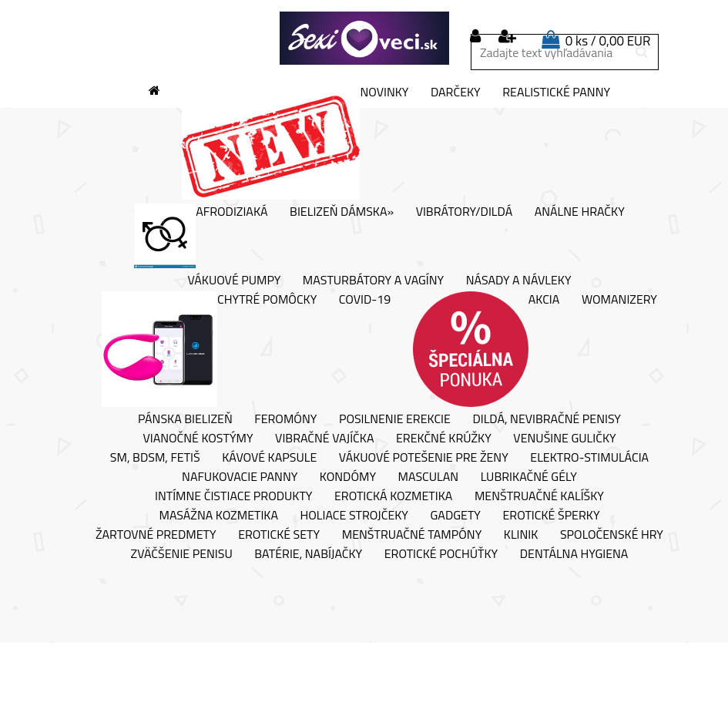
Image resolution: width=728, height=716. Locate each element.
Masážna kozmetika (218, 516)
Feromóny (285, 419)
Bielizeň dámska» (342, 212)
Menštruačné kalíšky (539, 496)
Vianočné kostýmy (198, 439)
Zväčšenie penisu (182, 554)
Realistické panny (556, 92)
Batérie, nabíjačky (308, 554)
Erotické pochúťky (441, 554)
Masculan (429, 477)
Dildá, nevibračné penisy (547, 419)
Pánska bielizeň (185, 419)
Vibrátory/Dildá (465, 212)
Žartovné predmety (156, 535)
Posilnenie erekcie (395, 419)
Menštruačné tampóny (412, 535)
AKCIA (486, 349)
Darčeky (456, 92)
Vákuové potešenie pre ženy (424, 458)
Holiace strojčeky (354, 516)
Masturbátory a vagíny (373, 281)
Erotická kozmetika (393, 496)
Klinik (521, 535)
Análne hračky (580, 212)
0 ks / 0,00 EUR (608, 41)
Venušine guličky (564, 439)
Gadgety (456, 516)
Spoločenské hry (612, 535)
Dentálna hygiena (574, 554)
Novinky (295, 142)
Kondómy (348, 477)
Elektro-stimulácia (589, 458)
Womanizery (619, 300)
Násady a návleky (519, 281)
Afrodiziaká (201, 236)
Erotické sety (279, 535)
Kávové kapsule (269, 458)
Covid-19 (365, 300)
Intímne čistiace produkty (233, 496)
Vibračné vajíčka (324, 439)
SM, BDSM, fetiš (155, 458)
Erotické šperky (551, 516)
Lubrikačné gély (529, 477)
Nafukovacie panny (240, 477)
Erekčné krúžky (444, 439)
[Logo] (364, 39)
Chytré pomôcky (209, 349)
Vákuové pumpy (234, 281)
